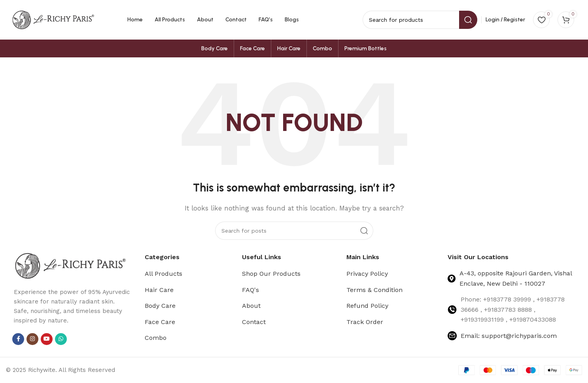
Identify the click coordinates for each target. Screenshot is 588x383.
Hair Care (159, 290)
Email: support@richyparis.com (509, 336)
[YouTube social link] (47, 339)
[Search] (294, 231)
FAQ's (251, 290)
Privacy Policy (367, 274)
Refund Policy (367, 306)
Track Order (365, 322)
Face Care (160, 322)
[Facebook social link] (18, 339)
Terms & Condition (374, 290)
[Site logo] (53, 19)
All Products (164, 274)
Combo (156, 338)
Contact (254, 322)
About (251, 306)
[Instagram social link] (32, 339)
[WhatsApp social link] (61, 339)
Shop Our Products (271, 274)
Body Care (160, 306)
